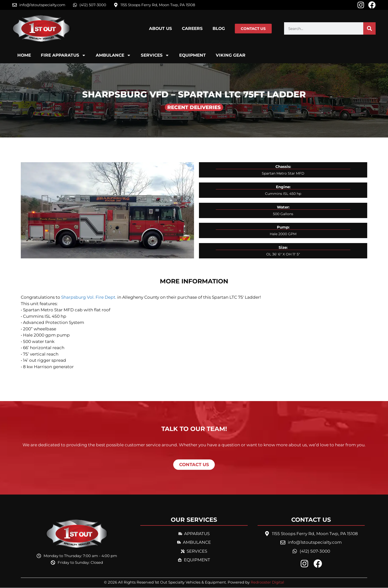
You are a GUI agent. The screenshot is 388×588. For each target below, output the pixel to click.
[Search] (369, 28)
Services (155, 55)
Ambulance (113, 55)
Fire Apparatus (63, 55)
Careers (192, 28)
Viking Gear (231, 55)
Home (24, 55)
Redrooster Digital (267, 582)
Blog (219, 28)
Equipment (193, 55)
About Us (160, 28)
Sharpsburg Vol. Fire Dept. (89, 297)
